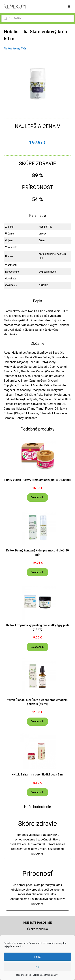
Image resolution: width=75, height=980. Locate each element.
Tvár (23, 49)
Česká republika (38, 929)
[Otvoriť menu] (69, 6)
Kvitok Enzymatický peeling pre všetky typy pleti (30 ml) (38, 627)
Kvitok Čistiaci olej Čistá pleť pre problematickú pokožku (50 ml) (37, 702)
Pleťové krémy (12, 49)
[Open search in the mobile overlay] (38, 18)
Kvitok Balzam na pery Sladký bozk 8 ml (37, 774)
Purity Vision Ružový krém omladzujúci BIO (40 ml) (37, 480)
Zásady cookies (23, 975)
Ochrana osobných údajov (45, 975)
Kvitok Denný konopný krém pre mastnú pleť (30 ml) (37, 553)
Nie (37, 967)
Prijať (38, 957)
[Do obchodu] (37, 497)
